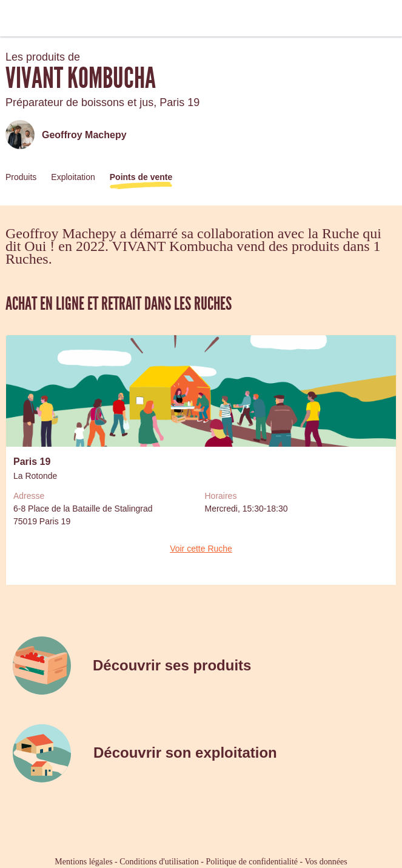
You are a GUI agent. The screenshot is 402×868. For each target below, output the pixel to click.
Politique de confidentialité (252, 862)
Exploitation (73, 177)
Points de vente (141, 177)
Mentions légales (83, 862)
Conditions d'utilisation (159, 862)
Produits (21, 177)
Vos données (326, 862)
